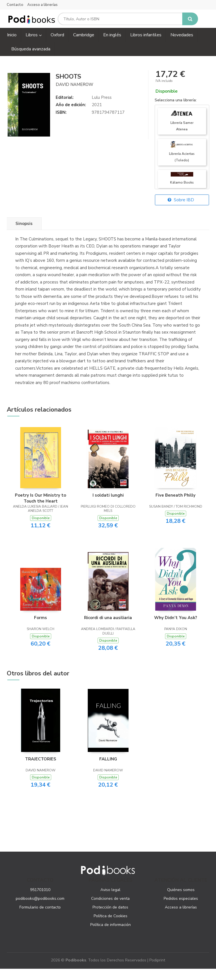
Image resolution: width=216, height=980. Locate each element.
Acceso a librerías (42, 5)
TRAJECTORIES (41, 770)
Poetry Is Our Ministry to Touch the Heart (40, 510)
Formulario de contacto (40, 919)
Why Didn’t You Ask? (176, 629)
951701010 (40, 901)
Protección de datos (110, 919)
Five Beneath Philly (175, 507)
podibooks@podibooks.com (40, 910)
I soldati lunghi (108, 507)
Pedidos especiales (181, 910)
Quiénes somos (181, 901)
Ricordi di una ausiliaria (108, 629)
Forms (40, 629)
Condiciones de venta (110, 910)
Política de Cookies (111, 927)
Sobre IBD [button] (181, 211)
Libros (34, 46)
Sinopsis (24, 235)
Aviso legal (110, 901)
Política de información (111, 936)
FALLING (108, 770)
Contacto (15, 5)
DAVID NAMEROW (75, 96)
